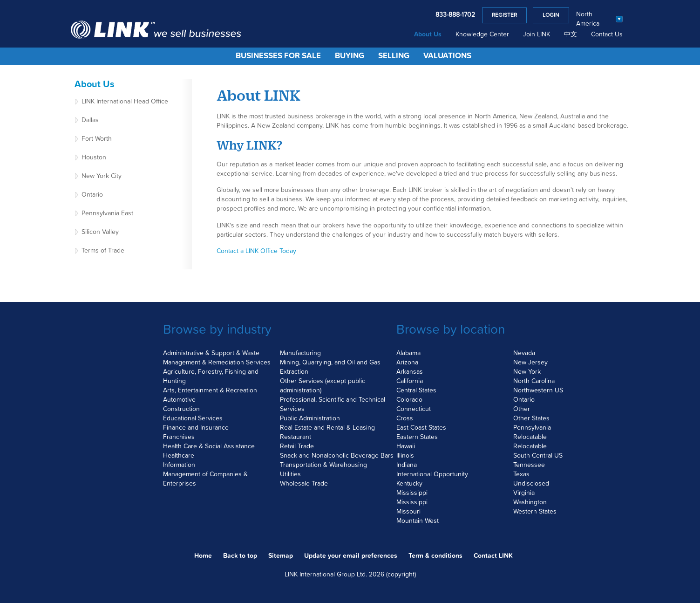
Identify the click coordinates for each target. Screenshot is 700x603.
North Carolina (534, 381)
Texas (521, 474)
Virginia (524, 493)
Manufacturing (300, 353)
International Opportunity (432, 474)
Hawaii (406, 446)
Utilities (290, 474)
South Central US (538, 456)
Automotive (179, 400)
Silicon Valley (100, 232)
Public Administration (310, 418)
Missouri (408, 512)
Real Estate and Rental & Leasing (327, 428)
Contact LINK (493, 556)
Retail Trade (297, 446)
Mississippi (412, 493)
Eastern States (417, 437)
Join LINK (537, 34)
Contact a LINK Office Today (256, 251)
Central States (416, 391)
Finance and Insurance (196, 428)
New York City (102, 176)
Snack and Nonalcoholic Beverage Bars (337, 456)
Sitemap (281, 556)
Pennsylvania (532, 428)
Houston (94, 158)
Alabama (408, 353)
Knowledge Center (482, 34)
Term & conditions (435, 556)
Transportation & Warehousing (323, 465)
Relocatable (530, 437)
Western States (535, 512)
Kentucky (409, 484)
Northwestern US (538, 391)
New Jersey (530, 363)
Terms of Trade (103, 251)
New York (527, 372)
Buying (350, 56)
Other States (531, 418)
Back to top (240, 556)
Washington (530, 502)
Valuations (447, 56)
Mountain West (418, 521)
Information (179, 465)
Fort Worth (97, 139)
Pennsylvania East (107, 213)
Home (203, 556)
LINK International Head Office (125, 102)
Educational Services (193, 418)
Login (551, 15)
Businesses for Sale (278, 56)
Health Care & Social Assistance (209, 446)
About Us (428, 34)
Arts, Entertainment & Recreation (210, 391)
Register (504, 15)
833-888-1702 (455, 15)
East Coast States (421, 428)
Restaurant (296, 437)
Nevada (524, 353)
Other (522, 409)
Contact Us (607, 34)
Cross (405, 418)
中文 (571, 34)
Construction (181, 409)
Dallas (90, 120)
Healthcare (179, 456)
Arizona (407, 363)
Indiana (407, 465)
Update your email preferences (351, 556)
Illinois (405, 456)
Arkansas (410, 372)
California (410, 381)
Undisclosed (531, 484)
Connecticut (414, 409)
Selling (394, 56)
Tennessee (529, 465)
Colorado (409, 400)
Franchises (179, 437)
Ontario (92, 195)
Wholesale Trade (304, 484)
